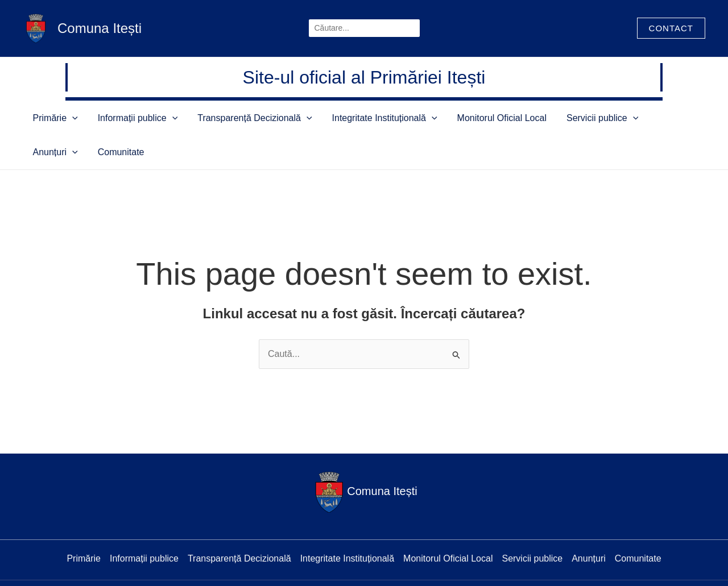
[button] (671, 28)
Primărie (68, 118)
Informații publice (136, 118)
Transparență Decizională (239, 118)
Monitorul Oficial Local (458, 118)
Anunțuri (608, 118)
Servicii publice (544, 118)
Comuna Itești (100, 28)
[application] (85, 118)
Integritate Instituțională (355, 118)
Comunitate (660, 118)
